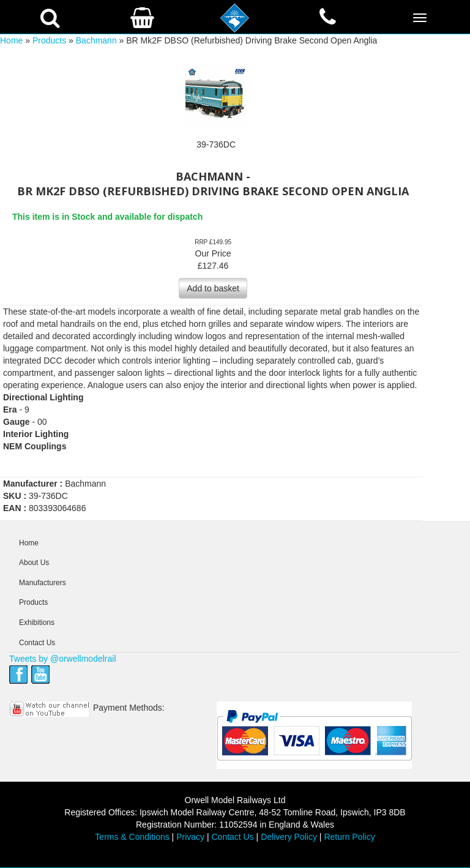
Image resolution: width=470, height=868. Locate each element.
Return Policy (349, 837)
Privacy (190, 837)
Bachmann (96, 40)
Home (11, 40)
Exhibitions (37, 623)
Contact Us (37, 643)
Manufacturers (43, 583)
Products (49, 40)
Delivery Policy (289, 837)
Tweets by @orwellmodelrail (63, 659)
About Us (34, 563)
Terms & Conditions (132, 837)
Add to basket (213, 288)
